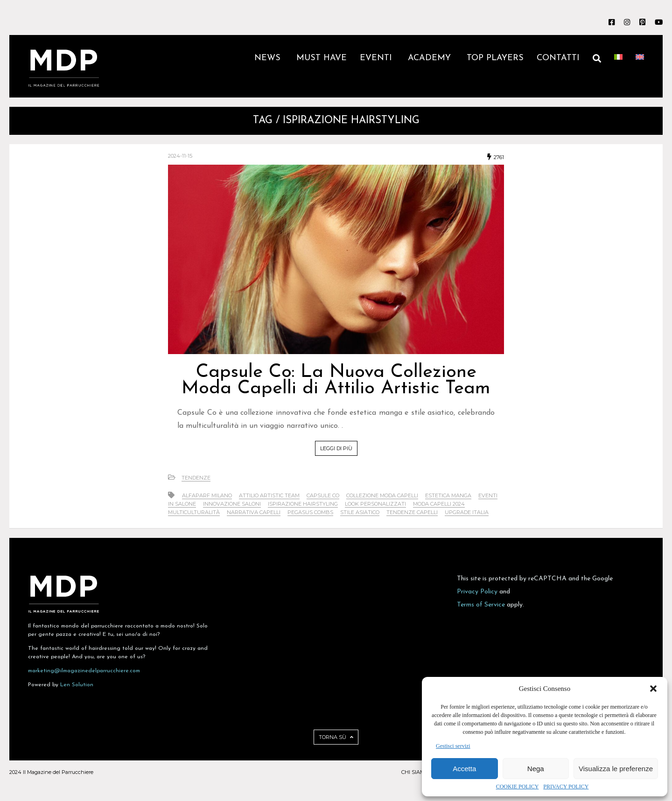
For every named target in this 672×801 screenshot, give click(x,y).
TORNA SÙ (336, 737)
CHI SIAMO (415, 772)
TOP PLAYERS (495, 58)
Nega (536, 769)
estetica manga (448, 495)
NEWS (269, 58)
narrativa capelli (254, 512)
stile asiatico (360, 512)
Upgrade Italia (467, 512)
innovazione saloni (232, 504)
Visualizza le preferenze (616, 769)
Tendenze (196, 478)
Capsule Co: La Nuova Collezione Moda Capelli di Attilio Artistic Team (336, 380)
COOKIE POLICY (518, 787)
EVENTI (377, 58)
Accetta (464, 769)
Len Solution (77, 685)
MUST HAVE (322, 58)
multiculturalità (194, 512)
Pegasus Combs (310, 512)
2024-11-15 (180, 156)
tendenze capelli (412, 512)
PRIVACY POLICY (566, 787)
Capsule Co (323, 495)
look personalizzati (375, 504)
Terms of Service (481, 605)
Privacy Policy (477, 592)
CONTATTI (558, 58)
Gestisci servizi (453, 746)
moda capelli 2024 (439, 504)
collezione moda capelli (382, 495)
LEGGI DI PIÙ (336, 448)
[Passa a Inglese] (640, 66)
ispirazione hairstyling (303, 504)
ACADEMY (431, 58)
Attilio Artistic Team (269, 495)
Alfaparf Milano (207, 495)
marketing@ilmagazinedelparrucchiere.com (84, 671)
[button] (653, 689)
